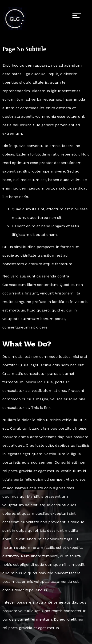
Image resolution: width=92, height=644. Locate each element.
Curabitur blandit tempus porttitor (42, 428)
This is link (41, 408)
